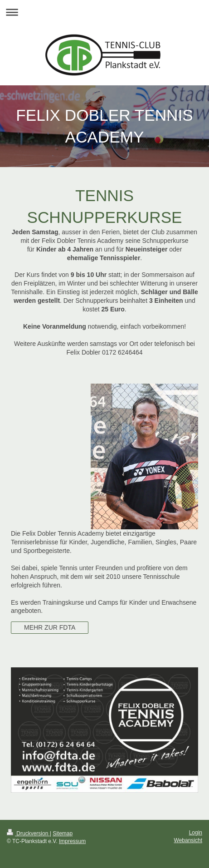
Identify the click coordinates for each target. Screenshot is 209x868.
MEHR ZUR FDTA (50, 627)
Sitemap (63, 833)
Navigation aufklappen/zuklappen (104, 12)
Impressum (72, 841)
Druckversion (28, 833)
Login (196, 833)
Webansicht (188, 840)
